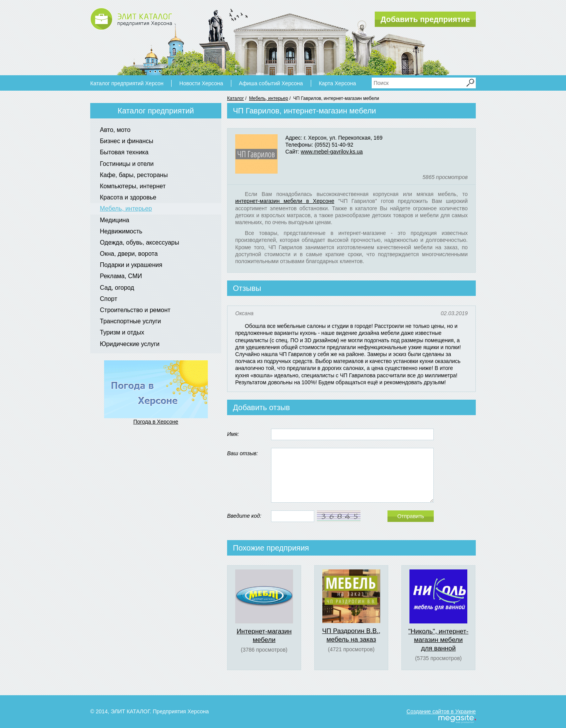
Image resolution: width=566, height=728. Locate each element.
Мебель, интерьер (269, 98)
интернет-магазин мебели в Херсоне (285, 201)
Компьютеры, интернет (133, 186)
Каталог (236, 98)
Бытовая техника (124, 152)
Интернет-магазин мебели (264, 636)
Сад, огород (117, 288)
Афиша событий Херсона (271, 83)
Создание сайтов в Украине (441, 711)
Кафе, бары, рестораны (134, 175)
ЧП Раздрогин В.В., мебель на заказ (351, 635)
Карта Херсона (338, 83)
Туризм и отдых (122, 332)
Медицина (115, 220)
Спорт (109, 299)
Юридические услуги (130, 344)
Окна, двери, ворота (129, 254)
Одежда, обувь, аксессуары (140, 242)
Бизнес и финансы (127, 141)
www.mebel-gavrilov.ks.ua (332, 152)
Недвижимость (121, 231)
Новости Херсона (201, 83)
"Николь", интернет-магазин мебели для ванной (438, 640)
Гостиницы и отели (127, 164)
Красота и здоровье (128, 197)
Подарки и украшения (131, 265)
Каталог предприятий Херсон (127, 83)
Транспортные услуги (131, 321)
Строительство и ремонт (135, 310)
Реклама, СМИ (121, 276)
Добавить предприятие (425, 19)
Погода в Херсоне (156, 422)
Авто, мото (115, 130)
